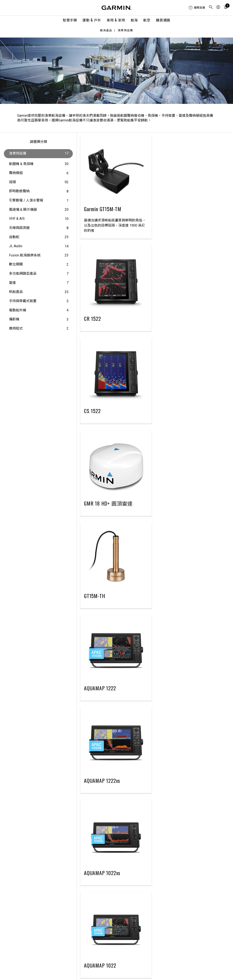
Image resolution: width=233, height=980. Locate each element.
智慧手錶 (70, 20)
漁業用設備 (125, 31)
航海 (134, 20)
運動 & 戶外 (92, 20)
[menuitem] (197, 8)
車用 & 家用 (116, 20)
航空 (147, 20)
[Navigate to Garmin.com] (117, 8)
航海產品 (106, 31)
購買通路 (163, 20)
